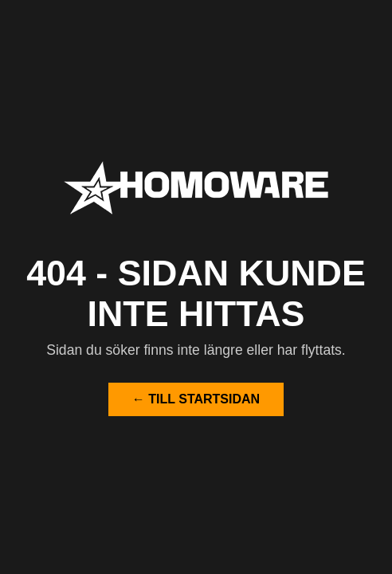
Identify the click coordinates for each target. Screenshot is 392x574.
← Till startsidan (196, 399)
